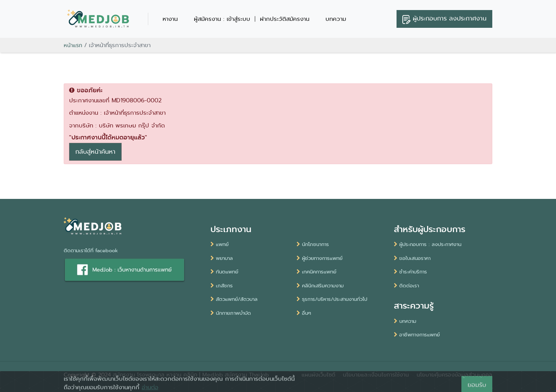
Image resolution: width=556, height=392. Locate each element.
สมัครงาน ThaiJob (247, 375)
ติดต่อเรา (406, 286)
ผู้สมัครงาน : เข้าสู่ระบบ (222, 19)
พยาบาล (222, 258)
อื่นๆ (304, 313)
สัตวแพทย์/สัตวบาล (234, 299)
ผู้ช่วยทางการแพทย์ (320, 258)
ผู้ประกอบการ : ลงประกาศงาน (428, 244)
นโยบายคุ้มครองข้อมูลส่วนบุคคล (454, 375)
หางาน (170, 19)
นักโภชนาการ (313, 244)
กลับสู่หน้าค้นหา (95, 152)
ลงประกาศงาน (444, 19)
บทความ (336, 19)
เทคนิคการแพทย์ (316, 272)
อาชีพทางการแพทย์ (417, 335)
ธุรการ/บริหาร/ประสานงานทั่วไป (332, 299)
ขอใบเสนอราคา (412, 258)
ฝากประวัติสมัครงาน (285, 19)
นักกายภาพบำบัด (231, 313)
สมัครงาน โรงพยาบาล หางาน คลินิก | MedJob (168, 375)
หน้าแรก (73, 45)
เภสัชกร (222, 286)
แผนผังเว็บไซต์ (318, 375)
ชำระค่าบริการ (410, 272)
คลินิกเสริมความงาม (320, 286)
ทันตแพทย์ (224, 272)
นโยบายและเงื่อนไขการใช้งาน (376, 375)
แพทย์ (220, 244)
